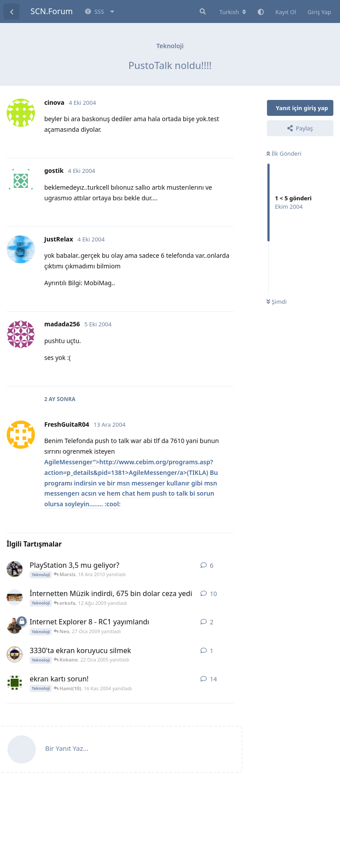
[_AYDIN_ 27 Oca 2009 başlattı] (15, 626)
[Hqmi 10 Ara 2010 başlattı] (15, 569)
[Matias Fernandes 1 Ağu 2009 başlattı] (15, 597)
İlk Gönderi (284, 153)
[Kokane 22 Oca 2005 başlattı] (15, 654)
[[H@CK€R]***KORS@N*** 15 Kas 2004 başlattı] (15, 683)
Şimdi (276, 302)
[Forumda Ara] (202, 11)
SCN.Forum (52, 11)
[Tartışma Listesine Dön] (12, 11)
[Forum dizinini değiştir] (233, 12)
